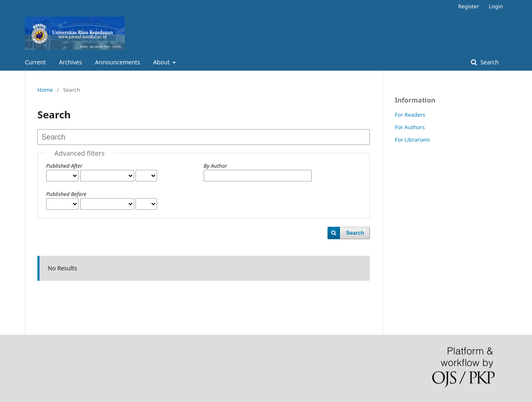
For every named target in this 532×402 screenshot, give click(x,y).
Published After (64, 166)
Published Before (66, 194)
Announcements (118, 62)
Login (496, 6)
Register (468, 6)
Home (45, 90)
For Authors (410, 127)
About (162, 62)
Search (489, 62)
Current (35, 62)
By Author (215, 166)
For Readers (410, 115)
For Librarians (412, 140)
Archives (70, 62)
